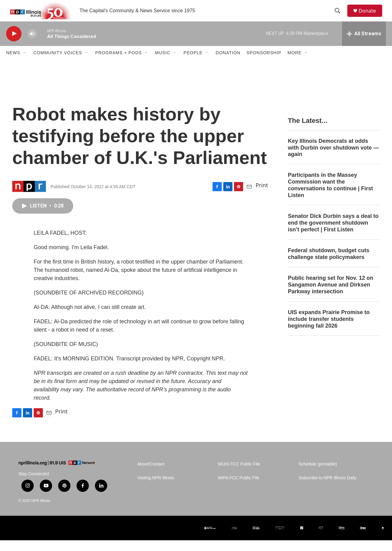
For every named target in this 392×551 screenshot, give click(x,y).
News (13, 64)
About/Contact (151, 475)
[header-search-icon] (340, 16)
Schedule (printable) (318, 475)
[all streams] (364, 44)
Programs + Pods (119, 64)
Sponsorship (264, 64)
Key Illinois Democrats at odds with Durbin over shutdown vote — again (333, 158)
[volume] (32, 45)
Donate (370, 16)
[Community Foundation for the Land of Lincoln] (280, 539)
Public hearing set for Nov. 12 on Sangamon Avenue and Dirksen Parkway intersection (331, 295)
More (295, 64)
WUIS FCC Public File (239, 475)
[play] (14, 45)
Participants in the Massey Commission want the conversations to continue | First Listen (330, 196)
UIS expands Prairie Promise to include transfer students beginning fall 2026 (329, 330)
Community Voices (58, 64)
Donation (228, 64)
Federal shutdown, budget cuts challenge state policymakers (329, 264)
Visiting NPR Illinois (156, 489)
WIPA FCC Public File (238, 489)
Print (262, 196)
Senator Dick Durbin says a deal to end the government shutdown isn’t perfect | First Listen (333, 234)
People (193, 64)
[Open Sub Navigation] (25, 64)
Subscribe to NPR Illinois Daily (328, 489)
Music (163, 64)
